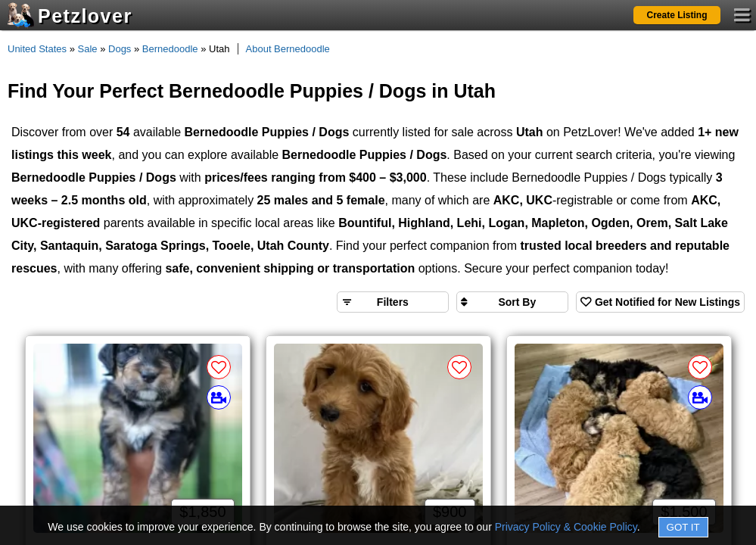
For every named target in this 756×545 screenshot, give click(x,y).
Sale (88, 49)
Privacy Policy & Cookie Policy (566, 527)
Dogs (120, 49)
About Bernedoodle (288, 49)
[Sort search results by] (512, 302)
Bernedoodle (170, 49)
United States (37, 49)
